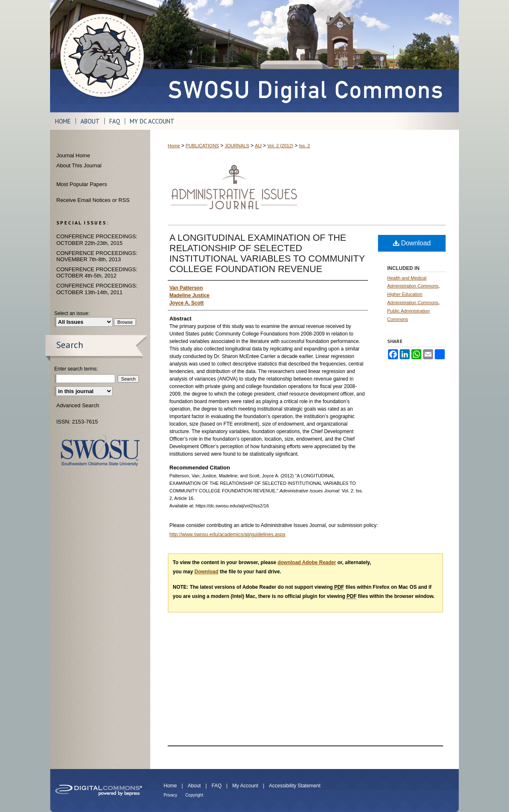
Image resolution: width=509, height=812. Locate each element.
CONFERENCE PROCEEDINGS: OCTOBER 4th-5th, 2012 (97, 273)
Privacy (170, 795)
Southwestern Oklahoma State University (100, 450)
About (194, 786)
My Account (245, 786)
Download (412, 243)
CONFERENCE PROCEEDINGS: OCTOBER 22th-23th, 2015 (97, 240)
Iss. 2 (305, 146)
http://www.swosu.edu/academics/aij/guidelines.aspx (227, 535)
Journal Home (73, 155)
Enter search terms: (76, 369)
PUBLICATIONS (202, 146)
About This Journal (79, 165)
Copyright (194, 795)
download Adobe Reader (307, 562)
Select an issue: (72, 313)
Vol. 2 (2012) (280, 146)
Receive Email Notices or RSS (93, 200)
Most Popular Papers (82, 184)
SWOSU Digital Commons (305, 56)
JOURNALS (237, 146)
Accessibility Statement (295, 786)
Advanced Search (78, 405)
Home (174, 146)
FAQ (217, 786)
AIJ (258, 146)
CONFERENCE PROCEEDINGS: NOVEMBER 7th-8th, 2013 (97, 256)
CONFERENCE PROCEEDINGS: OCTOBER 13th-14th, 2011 (97, 289)
